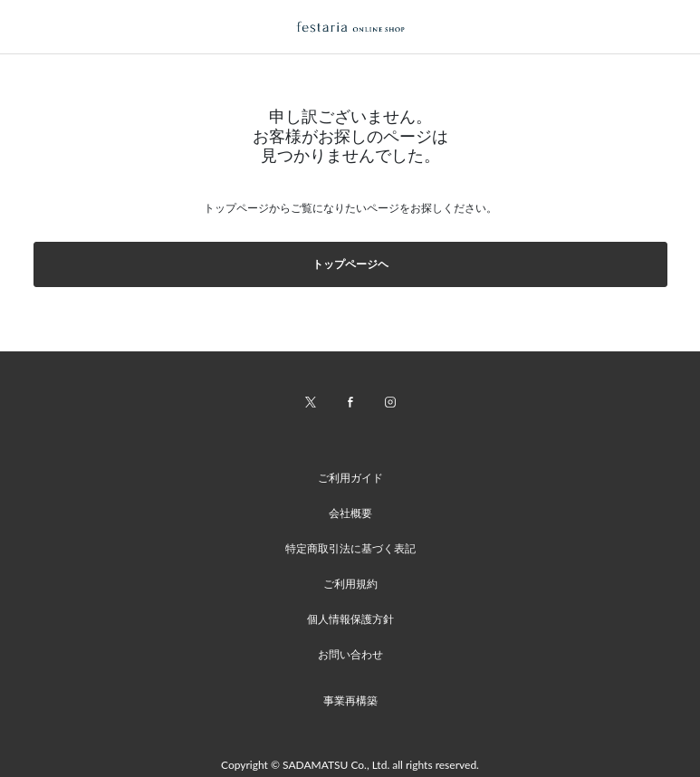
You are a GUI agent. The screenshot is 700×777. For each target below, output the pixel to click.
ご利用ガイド (350, 478)
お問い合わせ (350, 654)
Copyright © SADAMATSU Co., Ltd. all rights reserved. (350, 765)
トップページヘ (350, 264)
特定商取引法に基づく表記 (350, 548)
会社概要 (350, 513)
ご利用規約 (350, 584)
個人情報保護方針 (350, 619)
